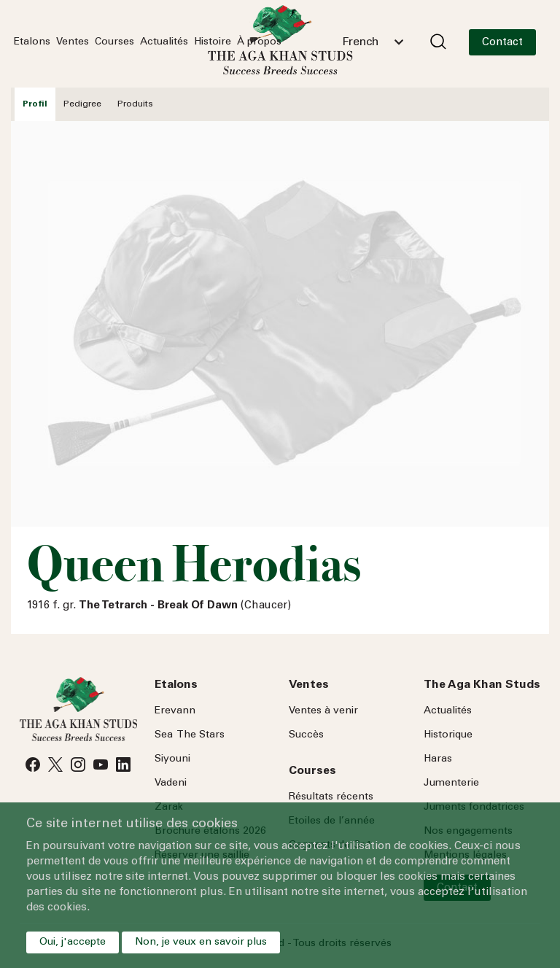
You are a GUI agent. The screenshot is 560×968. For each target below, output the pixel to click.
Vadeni (171, 783)
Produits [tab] (135, 104)
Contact (502, 43)
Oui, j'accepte (73, 942)
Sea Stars (190, 735)
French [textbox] (360, 42)
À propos (259, 42)
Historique (448, 735)
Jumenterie (451, 783)
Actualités (164, 42)
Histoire (213, 42)
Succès (306, 735)
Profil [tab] (35, 104)
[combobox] (373, 42)
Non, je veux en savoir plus (201, 942)
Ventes (73, 42)
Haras (438, 759)
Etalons (32, 42)
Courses (114, 42)
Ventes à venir (323, 711)
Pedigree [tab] (82, 104)
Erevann (175, 711)
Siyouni (172, 759)
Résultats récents (331, 797)
